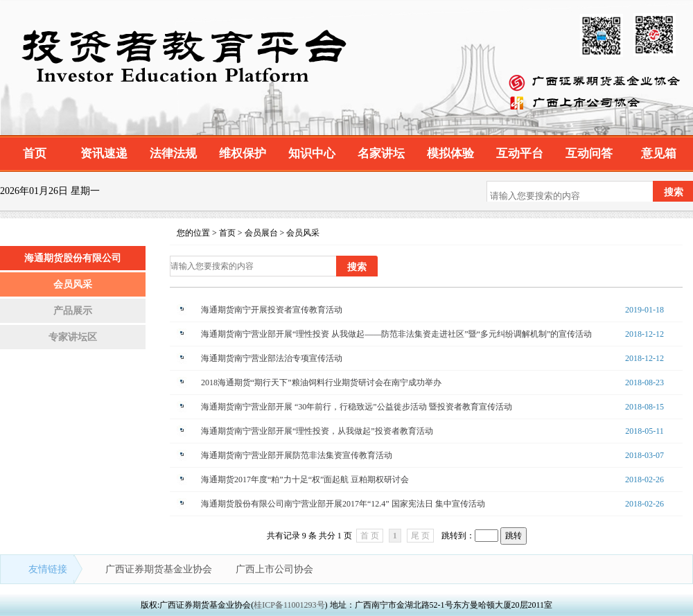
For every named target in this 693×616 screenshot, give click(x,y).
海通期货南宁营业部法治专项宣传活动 (272, 358)
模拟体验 (450, 153)
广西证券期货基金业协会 (160, 569)
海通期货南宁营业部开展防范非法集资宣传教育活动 (297, 455)
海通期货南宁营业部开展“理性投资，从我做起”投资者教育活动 (317, 431)
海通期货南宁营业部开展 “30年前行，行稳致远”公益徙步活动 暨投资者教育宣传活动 (357, 407)
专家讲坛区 (73, 337)
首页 (35, 153)
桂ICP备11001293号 (289, 605)
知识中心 (312, 153)
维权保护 (243, 153)
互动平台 (520, 153)
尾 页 (420, 536)
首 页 (370, 536)
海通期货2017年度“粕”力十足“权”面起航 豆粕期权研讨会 (305, 479)
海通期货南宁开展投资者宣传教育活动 (272, 310)
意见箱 (659, 153)
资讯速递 (104, 153)
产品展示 (73, 311)
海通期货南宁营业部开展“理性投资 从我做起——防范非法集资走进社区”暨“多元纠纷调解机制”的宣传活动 (396, 334)
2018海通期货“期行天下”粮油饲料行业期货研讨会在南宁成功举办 (321, 382)
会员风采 (73, 284)
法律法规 (173, 153)
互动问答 (589, 153)
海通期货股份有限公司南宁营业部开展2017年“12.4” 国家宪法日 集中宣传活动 (343, 504)
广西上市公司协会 (274, 569)
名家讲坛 (381, 153)
